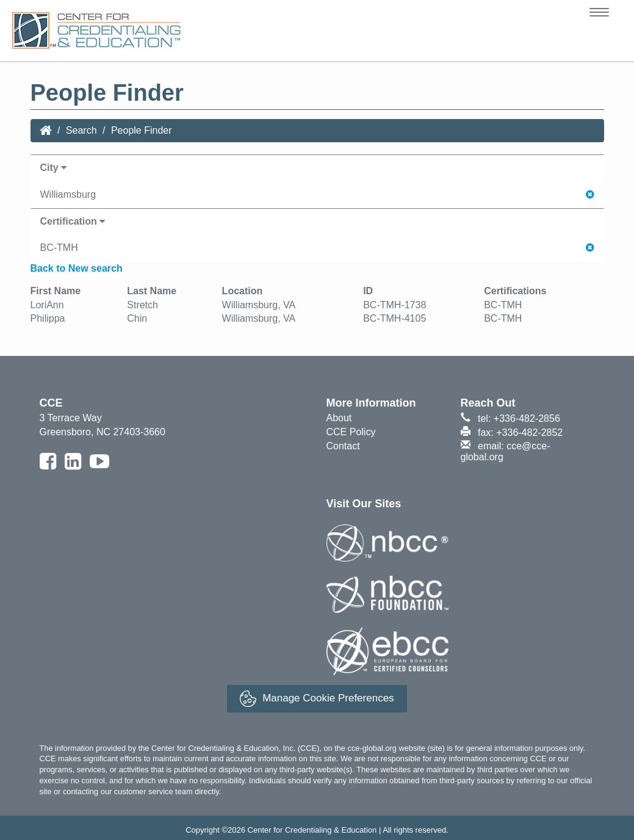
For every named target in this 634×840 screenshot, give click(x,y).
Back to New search (77, 268)
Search (81, 130)
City (54, 168)
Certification (73, 221)
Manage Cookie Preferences (317, 699)
